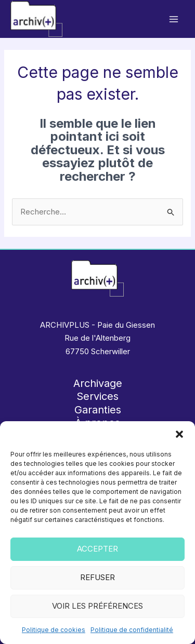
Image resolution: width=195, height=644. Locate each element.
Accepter (97, 549)
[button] (179, 434)
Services (97, 396)
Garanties (98, 410)
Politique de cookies (54, 630)
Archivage (98, 383)
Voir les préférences (97, 606)
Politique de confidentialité (132, 630)
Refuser (97, 577)
